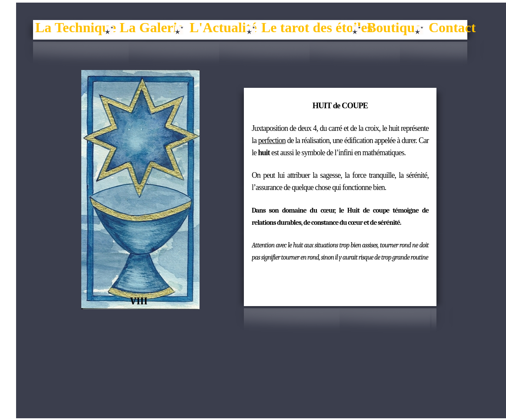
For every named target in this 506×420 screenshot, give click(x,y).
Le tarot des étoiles (317, 27)
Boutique (394, 27)
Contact (452, 27)
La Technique (76, 27)
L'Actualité (223, 27)
